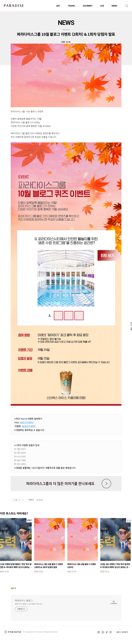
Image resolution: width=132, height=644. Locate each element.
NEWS (114, 6)
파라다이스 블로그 (24, 600)
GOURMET (88, 6)
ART (58, 6)
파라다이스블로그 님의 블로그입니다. (29, 604)
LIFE (102, 6)
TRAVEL (72, 6)
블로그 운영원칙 (122, 632)
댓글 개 (13, 588)
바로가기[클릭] (27, 423)
